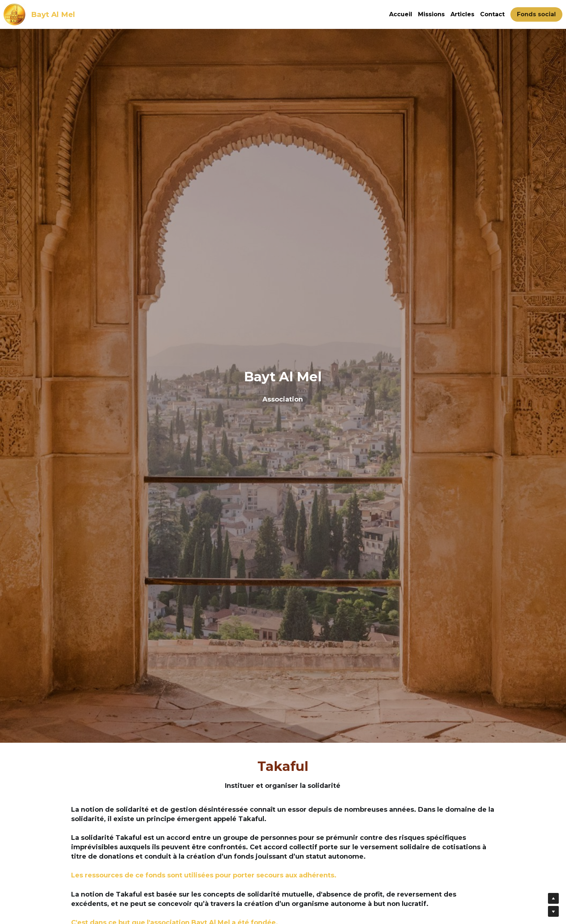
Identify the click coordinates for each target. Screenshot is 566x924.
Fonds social (536, 14)
